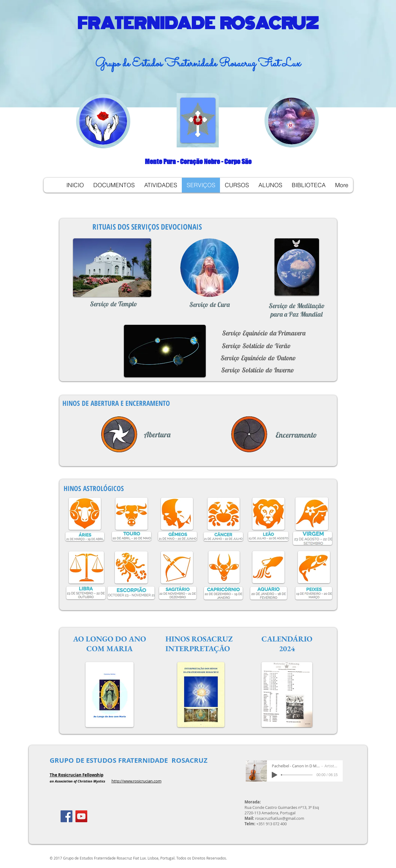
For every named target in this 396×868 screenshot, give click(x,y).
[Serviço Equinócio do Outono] (258, 358)
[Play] (275, 775)
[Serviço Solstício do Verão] (256, 346)
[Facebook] (67, 816)
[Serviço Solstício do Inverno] (258, 370)
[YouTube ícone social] (81, 816)
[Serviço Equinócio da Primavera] (264, 333)
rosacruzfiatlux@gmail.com (280, 818)
